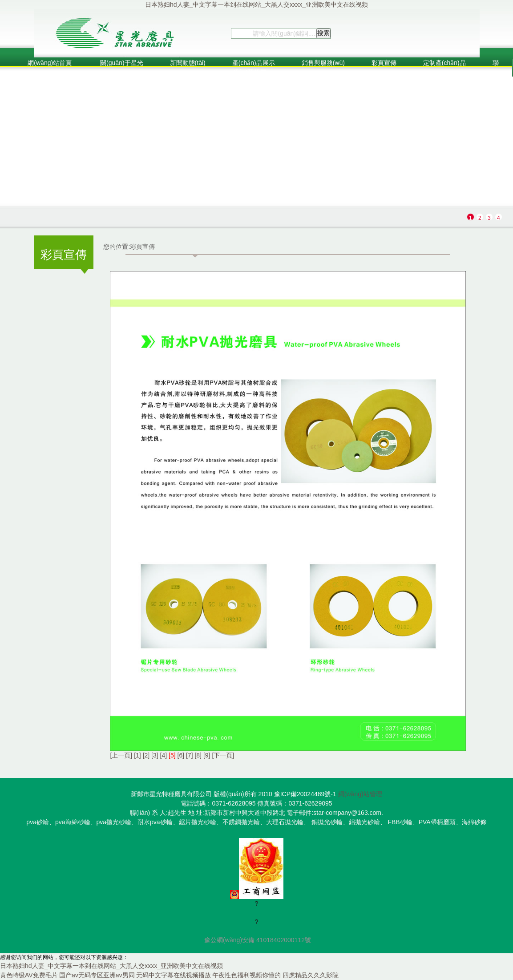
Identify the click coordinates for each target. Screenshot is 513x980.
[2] (146, 755)
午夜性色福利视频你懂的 (246, 975)
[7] (190, 755)
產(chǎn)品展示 (254, 63)
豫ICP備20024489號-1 (305, 794)
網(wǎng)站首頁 (50, 63)
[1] (137, 755)
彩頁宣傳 (384, 63)
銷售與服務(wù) (323, 63)
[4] (164, 755)
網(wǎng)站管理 (360, 794)
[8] (198, 755)
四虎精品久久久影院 (311, 975)
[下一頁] (223, 755)
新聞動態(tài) (188, 63)
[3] (155, 755)
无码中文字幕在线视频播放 (174, 975)
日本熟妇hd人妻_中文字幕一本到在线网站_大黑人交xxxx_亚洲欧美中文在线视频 (256, 4)
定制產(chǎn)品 (444, 63)
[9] (207, 755)
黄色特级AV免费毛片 (29, 975)
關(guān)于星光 (121, 63)
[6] (181, 755)
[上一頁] (121, 755)
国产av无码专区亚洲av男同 (97, 975)
